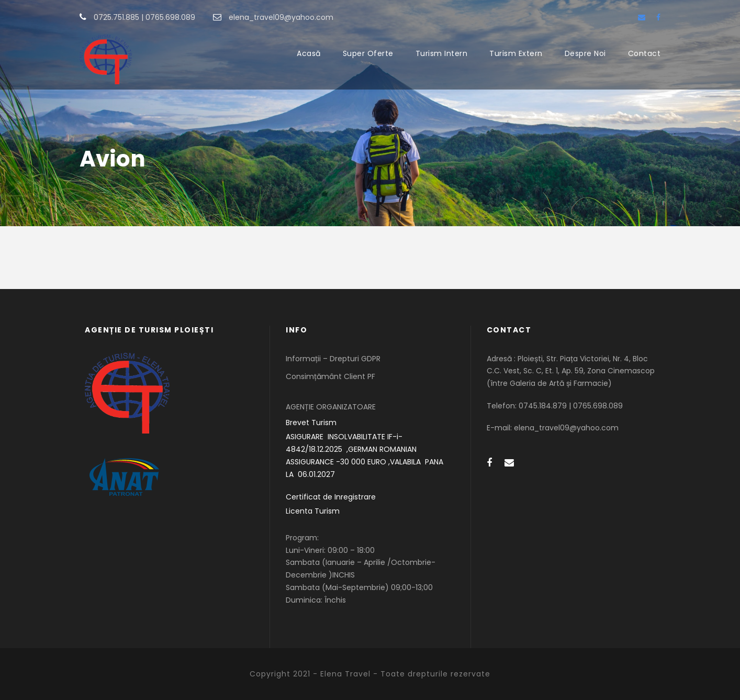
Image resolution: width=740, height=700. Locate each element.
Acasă (309, 53)
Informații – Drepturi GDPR (333, 359)
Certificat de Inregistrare (331, 497)
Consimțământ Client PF (330, 376)
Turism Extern (516, 53)
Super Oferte (368, 53)
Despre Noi (585, 53)
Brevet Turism (311, 423)
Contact (644, 53)
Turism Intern (442, 53)
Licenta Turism (313, 511)
